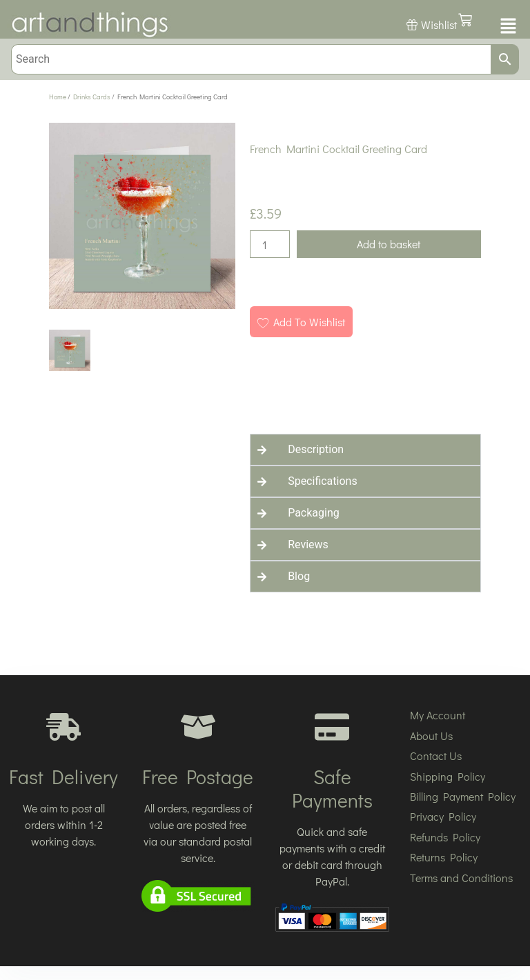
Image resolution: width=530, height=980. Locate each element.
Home (58, 97)
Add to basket (389, 244)
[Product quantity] (270, 244)
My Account (438, 715)
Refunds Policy (445, 837)
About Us (431, 736)
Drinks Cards (92, 97)
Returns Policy (444, 857)
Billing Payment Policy (463, 796)
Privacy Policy (443, 816)
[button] (507, 27)
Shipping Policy (448, 776)
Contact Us (436, 756)
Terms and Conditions (461, 878)
